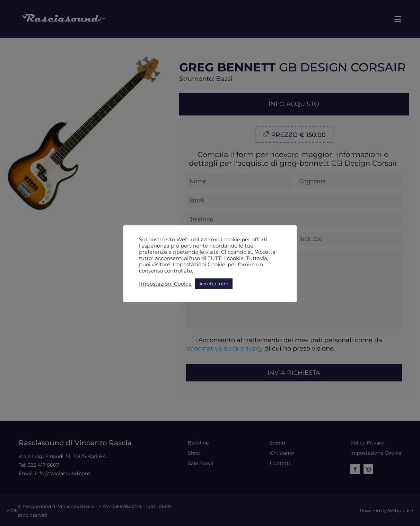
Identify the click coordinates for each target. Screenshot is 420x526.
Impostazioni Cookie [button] (165, 284)
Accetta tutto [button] (214, 284)
